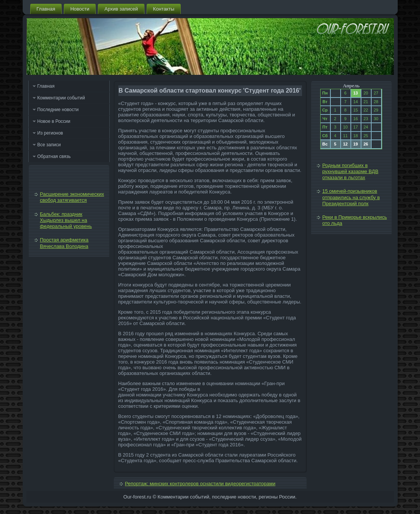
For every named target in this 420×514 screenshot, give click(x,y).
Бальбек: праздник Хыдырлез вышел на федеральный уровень (66, 220)
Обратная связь (54, 156)
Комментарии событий (61, 98)
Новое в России (54, 121)
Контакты (164, 9)
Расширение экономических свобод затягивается (72, 197)
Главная (46, 9)
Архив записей (121, 9)
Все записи (49, 145)
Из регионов (50, 133)
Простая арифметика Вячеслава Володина (64, 243)
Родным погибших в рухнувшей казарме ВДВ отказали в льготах (350, 172)
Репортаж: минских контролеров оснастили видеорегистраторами (200, 484)
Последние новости (58, 110)
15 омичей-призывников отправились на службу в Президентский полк (351, 197)
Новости (80, 9)
